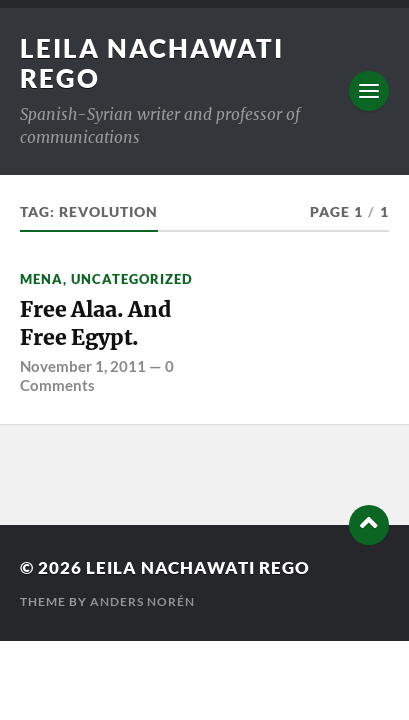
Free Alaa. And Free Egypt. (95, 323)
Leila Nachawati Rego (198, 567)
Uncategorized (132, 279)
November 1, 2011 (83, 366)
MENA (41, 279)
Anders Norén (142, 601)
